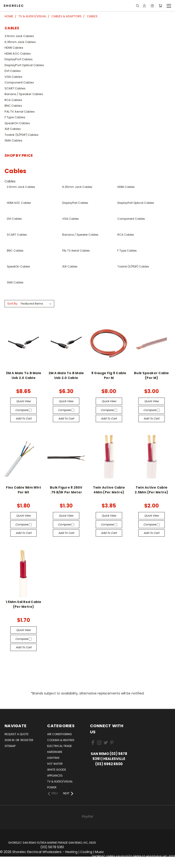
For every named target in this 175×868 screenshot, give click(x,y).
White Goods (57, 770)
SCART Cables (15, 88)
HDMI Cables (14, 48)
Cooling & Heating (61, 740)
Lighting (53, 758)
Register (27, 740)
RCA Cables (13, 100)
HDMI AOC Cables (18, 54)
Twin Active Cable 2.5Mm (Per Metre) (151, 490)
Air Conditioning (59, 734)
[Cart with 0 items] (160, 6)
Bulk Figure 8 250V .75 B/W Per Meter (66, 490)
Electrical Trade (59, 746)
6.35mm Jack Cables (20, 42)
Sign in (10, 740)
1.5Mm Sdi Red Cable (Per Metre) (24, 604)
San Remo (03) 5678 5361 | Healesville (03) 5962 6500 (109, 759)
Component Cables (19, 82)
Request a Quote (17, 734)
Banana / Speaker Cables (24, 94)
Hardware (55, 752)
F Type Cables (15, 117)
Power (52, 787)
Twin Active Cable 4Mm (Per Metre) (109, 490)
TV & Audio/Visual (60, 781)
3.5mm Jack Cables (19, 36)
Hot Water (55, 764)
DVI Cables (13, 71)
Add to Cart (24, 418)
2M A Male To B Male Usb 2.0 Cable (66, 375)
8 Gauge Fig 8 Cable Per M (109, 375)
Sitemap (10, 746)
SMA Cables (13, 140)
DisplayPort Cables (19, 59)
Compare (23, 410)
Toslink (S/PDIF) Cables (22, 135)
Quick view (23, 401)
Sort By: (13, 304)
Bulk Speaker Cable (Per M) (152, 375)
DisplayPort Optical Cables (24, 65)
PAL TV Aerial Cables (20, 112)
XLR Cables (13, 129)
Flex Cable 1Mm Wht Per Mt (23, 490)
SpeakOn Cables (17, 123)
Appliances (55, 776)
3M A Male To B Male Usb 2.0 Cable (23, 375)
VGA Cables (13, 77)
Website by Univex (133, 865)
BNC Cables (13, 106)
